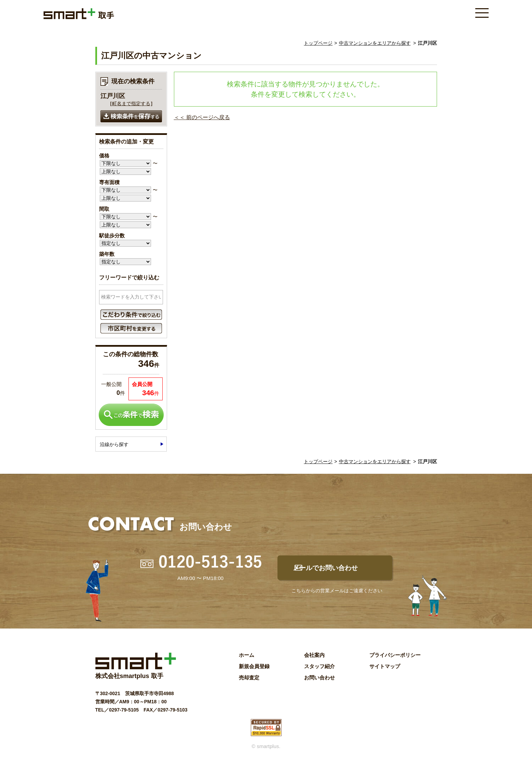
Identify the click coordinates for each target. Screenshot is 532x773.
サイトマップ (385, 672)
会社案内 (314, 660)
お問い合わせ (319, 683)
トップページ (318, 43)
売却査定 (249, 683)
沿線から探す (114, 444)
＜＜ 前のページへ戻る (202, 117)
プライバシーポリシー (395, 660)
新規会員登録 (254, 672)
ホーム (247, 660)
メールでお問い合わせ (342, 571)
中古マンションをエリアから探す (375, 43)
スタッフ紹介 (319, 672)
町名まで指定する (131, 103)
